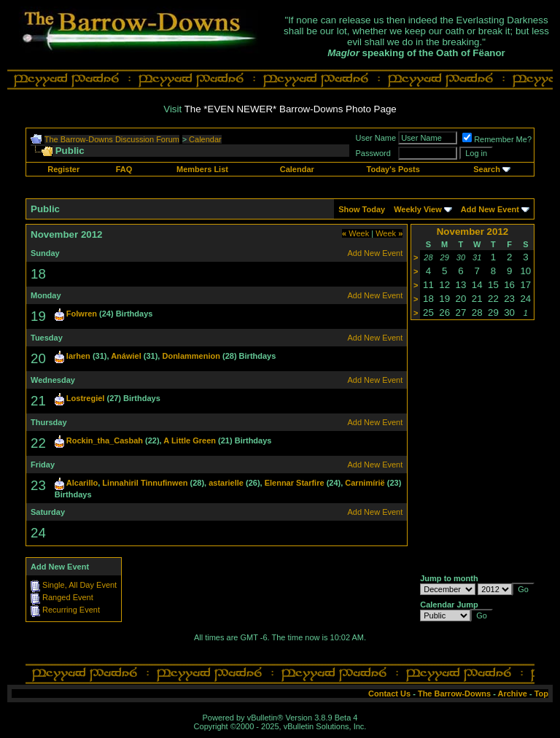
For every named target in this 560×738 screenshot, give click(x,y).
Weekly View (418, 209)
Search (487, 169)
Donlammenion (191, 356)
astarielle (226, 483)
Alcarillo (82, 483)
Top (541, 694)
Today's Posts (393, 169)
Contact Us (389, 694)
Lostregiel (86, 398)
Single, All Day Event (79, 585)
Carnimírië (365, 483)
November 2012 (473, 232)
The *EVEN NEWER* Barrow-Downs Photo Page (291, 109)
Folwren (82, 314)
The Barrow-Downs (454, 694)
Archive (513, 694)
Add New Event (490, 209)
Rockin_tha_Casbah (105, 440)
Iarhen (78, 356)
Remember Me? (497, 139)
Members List (202, 169)
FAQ (124, 169)
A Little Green (190, 440)
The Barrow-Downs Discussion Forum (112, 139)
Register (63, 169)
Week (355, 233)
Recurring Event (71, 610)
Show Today (362, 209)
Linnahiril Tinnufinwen (145, 483)
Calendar (205, 139)
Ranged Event (68, 597)
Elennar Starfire (295, 483)
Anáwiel (126, 356)
